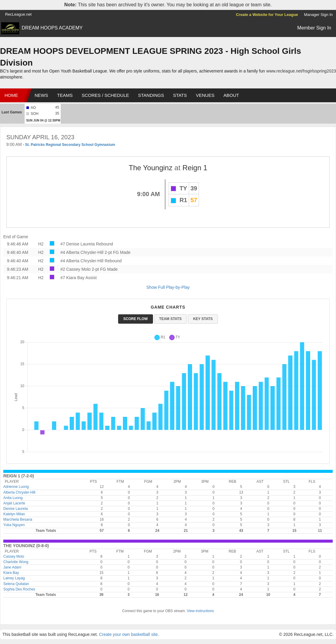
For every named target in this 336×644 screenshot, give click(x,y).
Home (11, 95)
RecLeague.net (18, 14)
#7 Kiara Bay (72, 278)
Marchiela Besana (18, 519)
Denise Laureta (15, 509)
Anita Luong (13, 498)
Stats (180, 95)
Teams (65, 95)
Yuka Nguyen (14, 525)
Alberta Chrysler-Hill (19, 492)
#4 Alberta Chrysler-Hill (82, 252)
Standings (151, 95)
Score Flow (135, 319)
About (231, 95)
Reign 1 (195, 168)
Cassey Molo (14, 556)
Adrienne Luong (16, 487)
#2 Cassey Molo (75, 269)
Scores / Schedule (105, 95)
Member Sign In (314, 28)
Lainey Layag (14, 578)
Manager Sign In (318, 15)
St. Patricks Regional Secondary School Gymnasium (70, 145)
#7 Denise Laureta (78, 244)
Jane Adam (12, 567)
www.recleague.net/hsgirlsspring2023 (301, 71)
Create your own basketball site (128, 634)
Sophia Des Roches (19, 589)
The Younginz (150, 168)
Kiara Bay (11, 573)
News (41, 95)
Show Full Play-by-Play (168, 287)
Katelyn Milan (14, 514)
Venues (205, 95)
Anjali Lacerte (14, 503)
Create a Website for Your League (267, 15)
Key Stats (203, 319)
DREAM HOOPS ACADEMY (52, 28)
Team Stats (171, 319)
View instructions (200, 611)
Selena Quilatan (16, 584)
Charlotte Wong (16, 562)
